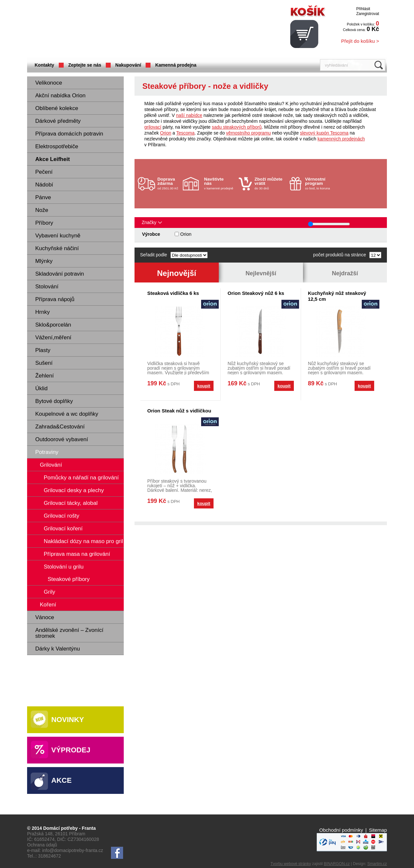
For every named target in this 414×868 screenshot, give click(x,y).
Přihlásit (363, 9)
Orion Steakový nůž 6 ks (256, 293)
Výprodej (71, 750)
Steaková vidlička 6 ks (173, 293)
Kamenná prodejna (176, 65)
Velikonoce (49, 83)
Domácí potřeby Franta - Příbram (92, 30)
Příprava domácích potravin (69, 134)
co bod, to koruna (321, 183)
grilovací (153, 127)
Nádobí (44, 185)
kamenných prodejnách (341, 139)
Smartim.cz (377, 864)
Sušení (44, 363)
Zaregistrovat (368, 14)
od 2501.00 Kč (169, 183)
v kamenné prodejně (220, 183)
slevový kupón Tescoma (324, 133)
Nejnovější (177, 273)
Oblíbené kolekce (57, 108)
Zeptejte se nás (85, 65)
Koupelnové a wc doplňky (67, 414)
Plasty (43, 350)
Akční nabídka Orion (60, 96)
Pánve (43, 197)
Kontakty (44, 65)
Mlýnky (44, 261)
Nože (42, 210)
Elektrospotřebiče (57, 146)
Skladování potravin (60, 274)
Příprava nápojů (55, 299)
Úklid (41, 388)
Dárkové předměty (58, 121)
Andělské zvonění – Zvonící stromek (69, 633)
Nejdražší (345, 273)
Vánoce (45, 617)
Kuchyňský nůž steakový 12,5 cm (337, 296)
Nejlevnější (261, 273)
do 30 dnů (270, 183)
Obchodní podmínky (341, 830)
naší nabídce (189, 115)
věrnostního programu (248, 133)
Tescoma (185, 133)
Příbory (44, 223)
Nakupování (128, 65)
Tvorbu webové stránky (291, 864)
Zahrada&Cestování (60, 427)
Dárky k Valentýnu (58, 649)
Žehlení (45, 376)
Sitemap (378, 830)
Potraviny (47, 452)
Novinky (68, 720)
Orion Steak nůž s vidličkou (179, 411)
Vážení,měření (53, 338)
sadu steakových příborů (237, 127)
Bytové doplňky (54, 401)
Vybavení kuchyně (58, 236)
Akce (61, 780)
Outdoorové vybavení (62, 439)
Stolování (47, 287)
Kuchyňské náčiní (57, 248)
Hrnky (42, 312)
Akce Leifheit (53, 159)
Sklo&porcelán (53, 325)
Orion (166, 133)
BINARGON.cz (337, 864)
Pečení (44, 172)
